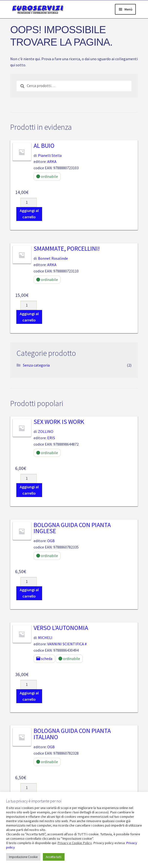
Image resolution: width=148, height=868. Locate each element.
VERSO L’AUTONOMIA (61, 628)
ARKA (52, 161)
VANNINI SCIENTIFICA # (67, 644)
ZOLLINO (46, 431)
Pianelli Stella (50, 155)
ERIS (51, 438)
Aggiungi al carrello (29, 214)
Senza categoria (36, 365)
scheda (44, 658)
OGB (51, 541)
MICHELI (45, 638)
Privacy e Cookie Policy (75, 843)
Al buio (44, 146)
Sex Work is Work (59, 422)
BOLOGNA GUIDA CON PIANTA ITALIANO (72, 734)
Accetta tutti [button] (54, 857)
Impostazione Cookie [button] (23, 857)
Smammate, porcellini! (67, 249)
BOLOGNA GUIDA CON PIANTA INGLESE (72, 528)
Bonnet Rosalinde (53, 258)
